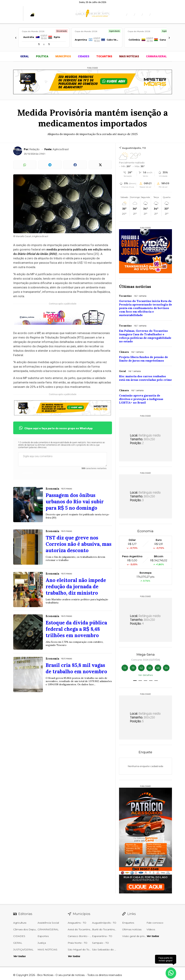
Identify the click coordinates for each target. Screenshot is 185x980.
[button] (135, 681)
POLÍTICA (42, 56)
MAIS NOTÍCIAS (129, 56)
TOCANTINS (104, 56)
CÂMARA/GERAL (156, 56)
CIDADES (84, 56)
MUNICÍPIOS (63, 56)
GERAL (25, 56)
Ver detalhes (145, 675)
